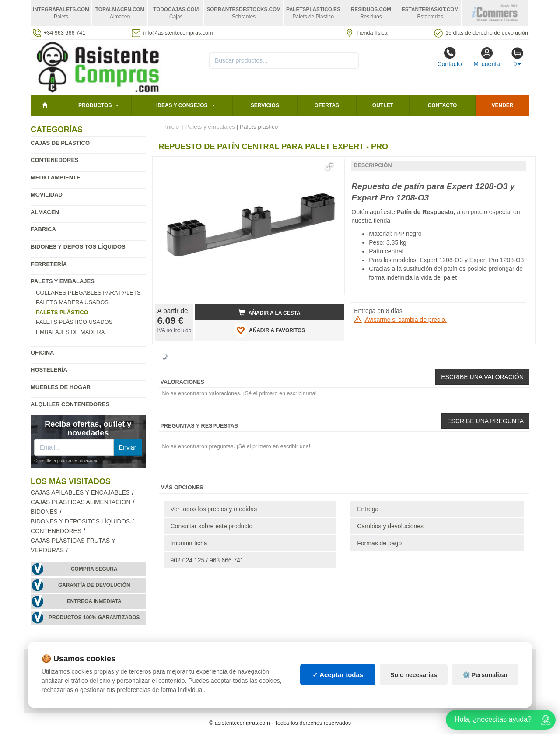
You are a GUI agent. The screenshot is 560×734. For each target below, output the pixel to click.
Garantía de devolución (94, 585)
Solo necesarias (414, 675)
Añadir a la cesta (269, 313)
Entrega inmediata (94, 601)
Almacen (45, 212)
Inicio (172, 127)
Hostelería (49, 370)
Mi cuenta (487, 57)
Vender (503, 105)
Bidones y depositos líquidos (78, 247)
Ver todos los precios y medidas (214, 509)
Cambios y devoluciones (390, 526)
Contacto (449, 57)
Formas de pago (379, 543)
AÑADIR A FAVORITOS (269, 330)
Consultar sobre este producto (212, 526)
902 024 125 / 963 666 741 (207, 560)
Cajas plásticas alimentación (80, 502)
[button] (329, 167)
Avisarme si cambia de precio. (400, 320)
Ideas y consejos (182, 105)
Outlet (383, 105)
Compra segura (94, 569)
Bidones (44, 512)
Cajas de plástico (60, 143)
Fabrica (43, 229)
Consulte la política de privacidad (66, 461)
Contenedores (55, 160)
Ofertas (327, 105)
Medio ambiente (56, 177)
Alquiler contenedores (70, 404)
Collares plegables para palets (88, 293)
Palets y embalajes (63, 281)
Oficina (42, 353)
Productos (95, 105)
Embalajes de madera (70, 332)
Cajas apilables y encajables (80, 493)
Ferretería (49, 264)
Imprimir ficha (189, 543)
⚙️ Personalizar (485, 675)
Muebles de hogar (61, 387)
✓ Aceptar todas (338, 675)
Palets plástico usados (74, 322)
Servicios (265, 105)
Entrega (368, 509)
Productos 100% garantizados (94, 618)
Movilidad (47, 195)
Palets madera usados (72, 302)
